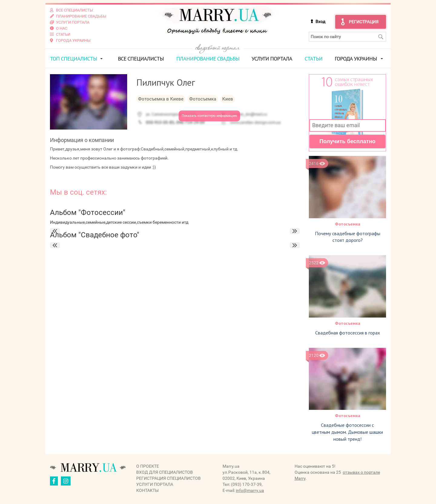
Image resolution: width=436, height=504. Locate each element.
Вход (320, 21)
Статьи (314, 59)
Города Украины (356, 59)
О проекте (148, 466)
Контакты (147, 490)
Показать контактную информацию (209, 116)
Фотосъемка (348, 224)
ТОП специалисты (74, 59)
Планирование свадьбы (208, 59)
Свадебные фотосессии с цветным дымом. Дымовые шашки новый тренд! (347, 432)
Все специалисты (141, 59)
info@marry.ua (250, 490)
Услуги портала (272, 59)
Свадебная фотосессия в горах (348, 333)
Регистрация (364, 22)
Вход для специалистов (165, 472)
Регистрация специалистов (168, 478)
